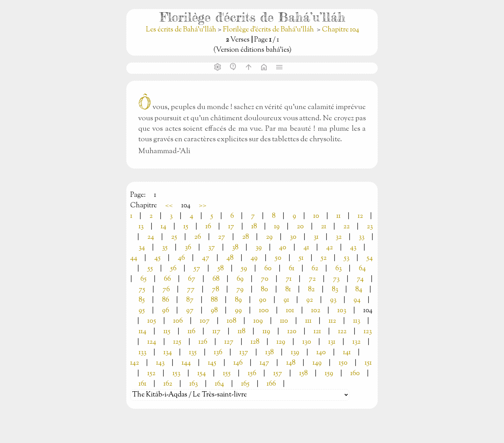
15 (186, 227)
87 (190, 300)
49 (254, 258)
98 (214, 311)
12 (360, 216)
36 (188, 248)
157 (278, 374)
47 (206, 258)
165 (245, 384)
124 (152, 342)
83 (335, 290)
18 (254, 227)
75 (142, 290)
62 (315, 269)
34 (142, 248)
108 (232, 321)
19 (277, 227)
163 (194, 384)
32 (339, 237)
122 (342, 332)
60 (268, 269)
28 (246, 237)
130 (307, 342)
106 (178, 321)
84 (359, 290)
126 (203, 342)
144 (186, 363)
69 (240, 279)
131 (332, 342)
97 (190, 311)
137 (244, 353)
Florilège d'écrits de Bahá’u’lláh (268, 30)
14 (163, 227)
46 (181, 258)
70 (265, 279)
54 (370, 258)
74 (360, 279)
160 (355, 374)
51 (301, 258)
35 (165, 248)
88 (214, 300)
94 (357, 300)
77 (191, 290)
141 (347, 353)
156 (252, 374)
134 (168, 353)
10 (316, 216)
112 (332, 321)
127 (229, 342)
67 (192, 279)
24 (151, 237)
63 (338, 269)
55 (150, 269)
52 (324, 258)
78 (215, 290)
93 (333, 300)
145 (212, 363)
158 (303, 374)
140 (321, 353)
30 (293, 237)
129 (281, 342)
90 (263, 300)
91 (286, 300)
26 (198, 237)
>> (203, 206)
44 (134, 258)
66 (167, 279)
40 (283, 248)
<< (169, 206)
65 (143, 279)
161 (142, 384)
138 (269, 353)
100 (264, 311)
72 (312, 279)
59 (244, 269)
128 (255, 342)
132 (356, 342)
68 (216, 279)
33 (362, 237)
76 (166, 290)
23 (370, 227)
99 (238, 311)
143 (160, 363)
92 (310, 300)
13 (141, 227)
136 (218, 353)
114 (142, 332)
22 (346, 227)
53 (346, 258)
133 (142, 353)
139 (295, 353)
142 (135, 363)
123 (368, 332)
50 (278, 258)
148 (291, 363)
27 (222, 237)
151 (368, 363)
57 (197, 269)
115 (167, 332)
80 (264, 290)
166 (271, 384)
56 (173, 269)
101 (290, 311)
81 (288, 290)
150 (343, 363)
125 (177, 342)
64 (362, 269)
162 (168, 384)
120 (292, 332)
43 (353, 248)
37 (212, 248)
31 (316, 237)
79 (240, 290)
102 (316, 311)
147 (264, 363)
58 (220, 269)
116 (191, 332)
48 (230, 258)
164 (219, 384)
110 (284, 321)
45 (157, 258)
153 (176, 374)
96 (166, 311)
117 (216, 332)
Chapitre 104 (341, 30)
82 (311, 290)
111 (308, 321)
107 (205, 321)
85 (142, 300)
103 (342, 311)
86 (166, 300)
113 (357, 321)
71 (289, 279)
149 (317, 363)
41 (306, 248)
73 (336, 279)
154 (202, 374)
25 (174, 237)
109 (258, 321)
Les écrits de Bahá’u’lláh (182, 30)
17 (231, 227)
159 (329, 374)
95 (142, 311)
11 (338, 216)
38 (235, 248)
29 (269, 237)
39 (259, 248)
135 (193, 353)
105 (152, 321)
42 (330, 248)
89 (238, 300)
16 (208, 227)
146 (238, 363)
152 (151, 374)
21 (324, 227)
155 (227, 374)
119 (266, 332)
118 (241, 332)
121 (317, 332)
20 (300, 227)
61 (292, 269)
